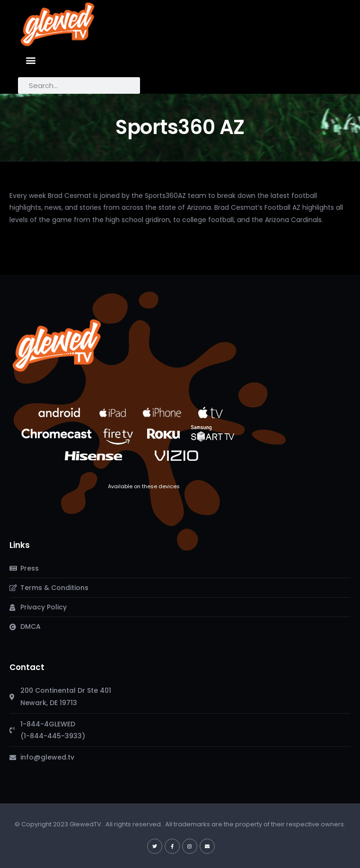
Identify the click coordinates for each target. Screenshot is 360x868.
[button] (31, 60)
